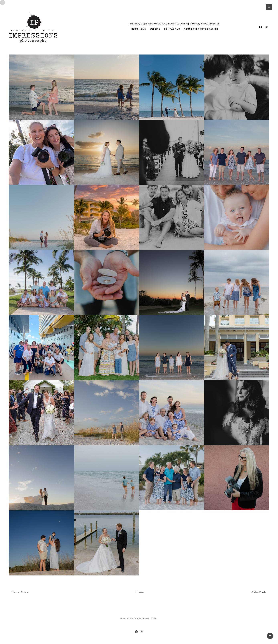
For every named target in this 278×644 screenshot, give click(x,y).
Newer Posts (20, 592)
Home (140, 592)
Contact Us (172, 29)
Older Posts (259, 592)
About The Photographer (201, 29)
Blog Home (139, 29)
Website (155, 29)
